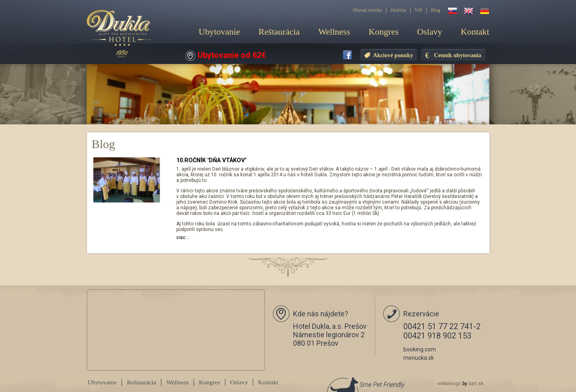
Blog (435, 10)
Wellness (334, 32)
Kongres (384, 32)
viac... (183, 237)
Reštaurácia (279, 32)
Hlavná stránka (367, 10)
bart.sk (476, 384)
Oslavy (429, 32)
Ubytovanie (220, 32)
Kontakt (475, 32)
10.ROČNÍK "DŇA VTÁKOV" (211, 160)
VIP (418, 10)
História (398, 10)
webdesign (449, 384)
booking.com (420, 349)
